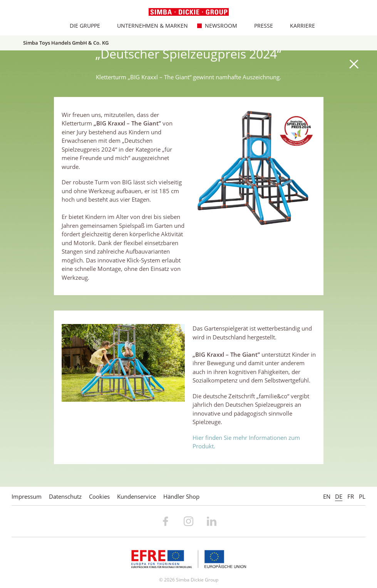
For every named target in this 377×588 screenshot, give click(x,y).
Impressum (27, 496)
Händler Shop (181, 496)
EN (327, 496)
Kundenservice (137, 496)
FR (351, 496)
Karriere (298, 26)
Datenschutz (65, 496)
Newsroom (217, 26)
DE (339, 496)
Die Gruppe (81, 26)
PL (362, 496)
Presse (260, 26)
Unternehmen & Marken (148, 26)
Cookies (99, 496)
